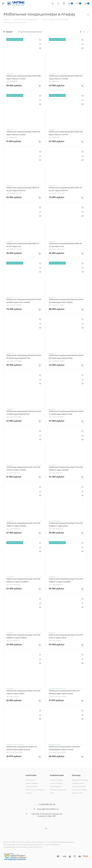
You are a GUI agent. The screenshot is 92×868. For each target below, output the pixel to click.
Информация (57, 775)
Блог (52, 793)
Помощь (76, 775)
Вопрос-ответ (77, 793)
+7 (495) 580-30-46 (47, 805)
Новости (29, 793)
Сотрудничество (32, 786)
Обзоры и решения (58, 790)
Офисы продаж (32, 783)
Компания (31, 775)
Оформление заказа (80, 780)
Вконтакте (46, 828)
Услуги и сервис (56, 783)
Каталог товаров (57, 780)
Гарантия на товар (79, 790)
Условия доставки (79, 786)
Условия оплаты (78, 783)
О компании (31, 780)
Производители (56, 786)
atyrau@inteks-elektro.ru (48, 809)
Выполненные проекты (35, 790)
